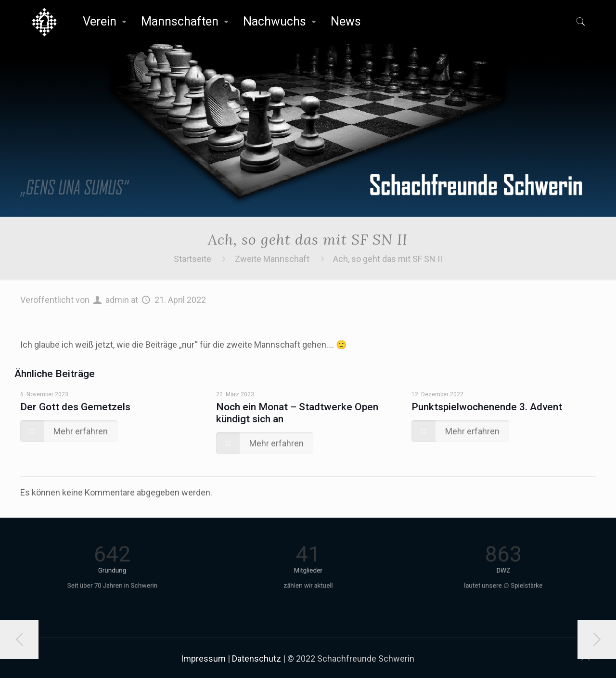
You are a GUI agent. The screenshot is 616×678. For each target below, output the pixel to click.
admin (117, 300)
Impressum (203, 658)
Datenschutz (257, 658)
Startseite (192, 259)
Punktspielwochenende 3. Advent (487, 407)
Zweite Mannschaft (272, 259)
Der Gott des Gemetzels (75, 407)
